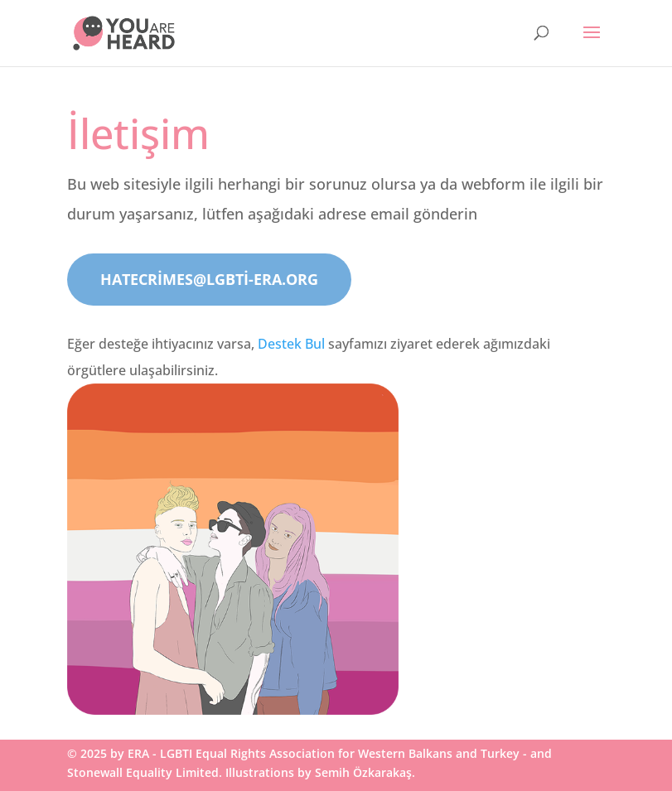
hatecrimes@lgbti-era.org (209, 279)
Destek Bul (291, 344)
